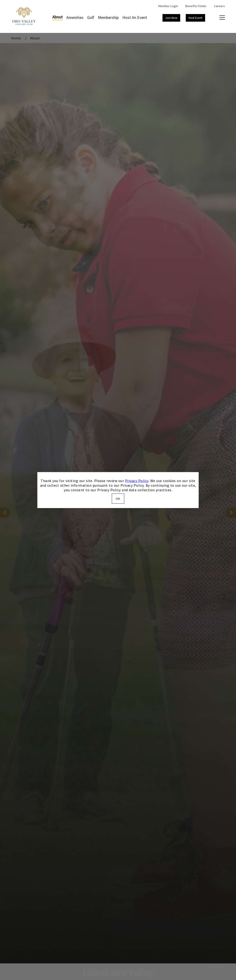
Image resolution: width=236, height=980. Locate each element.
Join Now (171, 18)
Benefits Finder (196, 6)
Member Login (168, 6)
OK (118, 499)
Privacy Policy (137, 480)
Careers (219, 6)
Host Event (195, 18)
